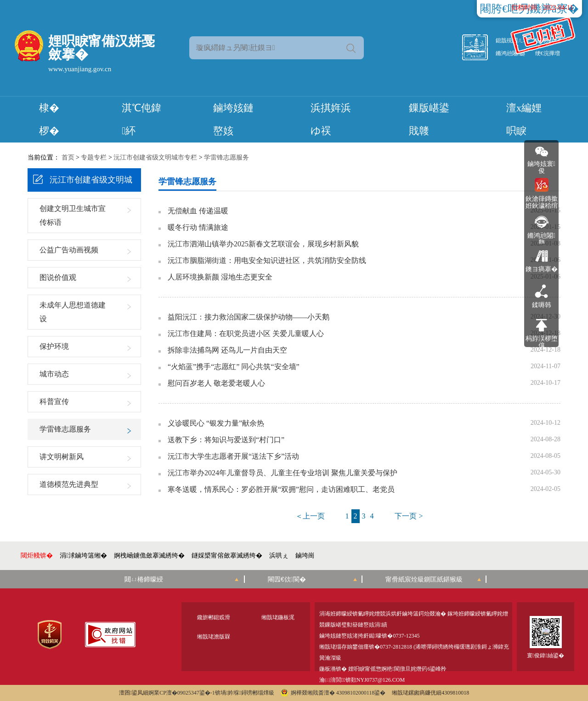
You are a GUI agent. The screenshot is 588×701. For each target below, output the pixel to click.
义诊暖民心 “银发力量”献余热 (216, 423)
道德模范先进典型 (69, 484)
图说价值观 (58, 277)
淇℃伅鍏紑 (141, 119)
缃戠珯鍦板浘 (278, 617)
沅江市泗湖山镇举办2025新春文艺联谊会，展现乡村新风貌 (263, 244)
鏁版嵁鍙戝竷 (429, 119)
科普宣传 (54, 402)
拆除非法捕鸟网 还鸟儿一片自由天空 (227, 350)
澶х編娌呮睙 (524, 119)
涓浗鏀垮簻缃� (83, 556)
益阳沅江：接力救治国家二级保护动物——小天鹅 (249, 317)
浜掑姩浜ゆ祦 (331, 119)
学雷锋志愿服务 (226, 157)
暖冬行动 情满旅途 (198, 228)
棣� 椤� (49, 119)
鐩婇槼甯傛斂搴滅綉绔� (227, 556)
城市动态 (54, 374)
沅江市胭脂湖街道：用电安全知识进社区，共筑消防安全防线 (267, 261)
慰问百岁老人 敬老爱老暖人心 (216, 383)
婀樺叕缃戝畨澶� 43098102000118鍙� (333, 693)
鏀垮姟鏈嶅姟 (233, 119)
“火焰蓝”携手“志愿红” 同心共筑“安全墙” (234, 367)
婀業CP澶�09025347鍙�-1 (182, 693)
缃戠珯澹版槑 (214, 637)
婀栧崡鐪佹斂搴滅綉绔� (149, 556)
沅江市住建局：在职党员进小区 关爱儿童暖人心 (246, 334)
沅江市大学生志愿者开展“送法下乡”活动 (233, 456)
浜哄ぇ (279, 556)
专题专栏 (94, 157)
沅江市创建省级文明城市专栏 (155, 157)
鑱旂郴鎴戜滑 (214, 617)
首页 (68, 157)
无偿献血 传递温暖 (198, 211)
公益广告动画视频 (69, 250)
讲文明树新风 (62, 457)
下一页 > (409, 516)
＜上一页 (310, 516)
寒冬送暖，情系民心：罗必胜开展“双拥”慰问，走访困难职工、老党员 (281, 490)
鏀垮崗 (305, 556)
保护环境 (54, 346)
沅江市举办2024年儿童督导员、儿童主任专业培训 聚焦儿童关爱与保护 (283, 473)
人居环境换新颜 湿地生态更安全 (220, 277)
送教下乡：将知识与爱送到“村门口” (226, 440)
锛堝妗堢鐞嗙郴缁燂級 (245, 693)
